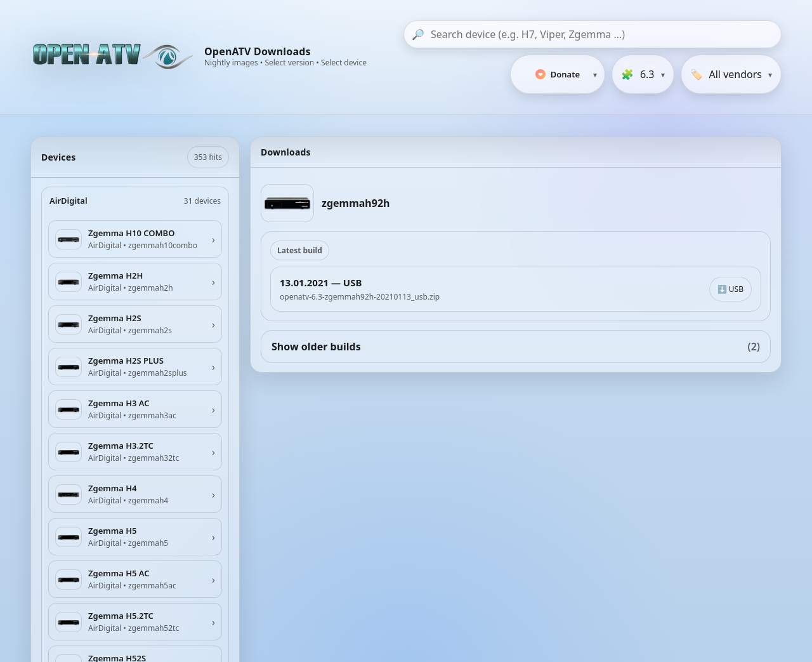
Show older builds (516, 347)
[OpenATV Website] (114, 57)
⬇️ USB (730, 289)
